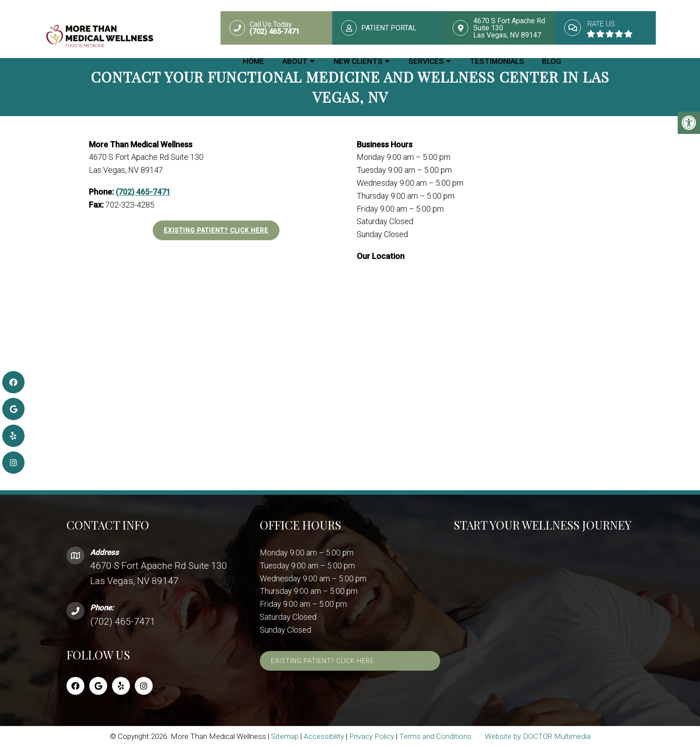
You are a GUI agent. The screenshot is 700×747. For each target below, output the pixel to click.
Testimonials (497, 61)
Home (254, 61)
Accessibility (324, 736)
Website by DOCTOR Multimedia (538, 736)
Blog (552, 61)
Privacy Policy (372, 736)
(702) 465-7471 (143, 192)
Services (426, 61)
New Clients (358, 61)
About (295, 61)
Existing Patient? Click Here (216, 230)
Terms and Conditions (435, 736)
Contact (597, 61)
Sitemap (285, 736)
